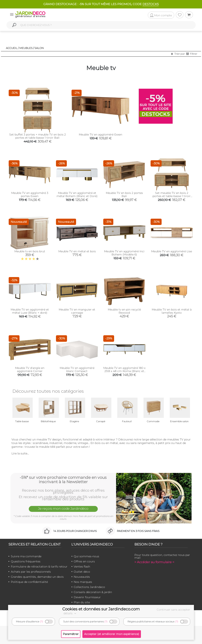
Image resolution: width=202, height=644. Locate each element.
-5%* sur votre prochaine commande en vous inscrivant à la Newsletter (63, 480)
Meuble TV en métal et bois (77, 251)
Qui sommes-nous (86, 556)
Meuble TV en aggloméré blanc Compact (77, 369)
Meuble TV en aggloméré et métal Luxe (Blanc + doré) (30, 311)
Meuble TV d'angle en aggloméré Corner (30, 369)
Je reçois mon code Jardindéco (63, 509)
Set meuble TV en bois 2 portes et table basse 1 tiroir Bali (172, 196)
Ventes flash (82, 567)
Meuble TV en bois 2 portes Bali (124, 194)
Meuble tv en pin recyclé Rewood (124, 311)
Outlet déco (82, 572)
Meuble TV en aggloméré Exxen (101, 135)
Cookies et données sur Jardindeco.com (101, 609)
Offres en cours (84, 561)
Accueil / (12, 48)
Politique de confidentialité (29, 582)
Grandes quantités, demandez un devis (37, 577)
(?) (41, 621)
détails (70, 613)
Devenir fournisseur (87, 597)
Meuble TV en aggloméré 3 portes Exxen (30, 194)
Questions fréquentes (26, 561)
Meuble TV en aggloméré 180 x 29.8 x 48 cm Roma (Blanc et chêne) (124, 371)
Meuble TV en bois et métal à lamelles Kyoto (172, 311)
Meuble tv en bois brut (30, 251)
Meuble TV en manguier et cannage (77, 311)
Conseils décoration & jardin (93, 592)
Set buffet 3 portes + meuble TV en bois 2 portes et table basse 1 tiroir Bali (38, 136)
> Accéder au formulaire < (154, 562)
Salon (39, 48)
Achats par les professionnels (31, 572)
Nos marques (83, 582)
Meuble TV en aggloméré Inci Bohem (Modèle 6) (124, 253)
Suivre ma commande (26, 556)
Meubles (26, 48)
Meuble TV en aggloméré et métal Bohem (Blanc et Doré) (77, 194)
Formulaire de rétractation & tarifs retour (39, 567)
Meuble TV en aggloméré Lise (172, 251)
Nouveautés (82, 577)
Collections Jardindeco (89, 587)
